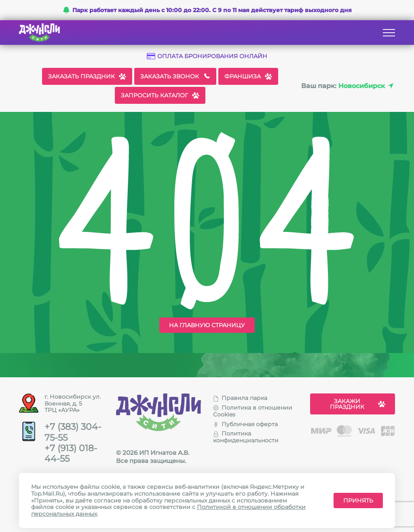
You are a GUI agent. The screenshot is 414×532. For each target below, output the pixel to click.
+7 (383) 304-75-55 (73, 432)
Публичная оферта (245, 424)
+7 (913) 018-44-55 (71, 454)
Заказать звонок (175, 76)
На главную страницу (207, 325)
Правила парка (240, 398)
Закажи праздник (358, 404)
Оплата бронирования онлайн (207, 56)
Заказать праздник (87, 76)
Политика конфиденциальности (246, 437)
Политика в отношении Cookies (253, 411)
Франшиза (248, 76)
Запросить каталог (160, 95)
